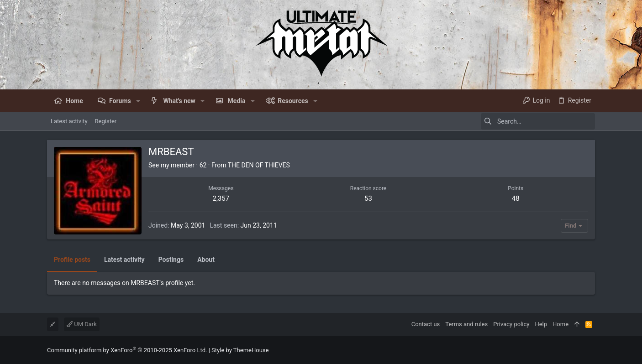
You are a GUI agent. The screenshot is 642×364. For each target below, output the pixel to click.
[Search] (538, 121)
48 (516, 198)
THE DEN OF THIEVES (259, 165)
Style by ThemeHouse (240, 350)
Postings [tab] (171, 260)
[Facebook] (591, 350)
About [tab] (206, 260)
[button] (138, 101)
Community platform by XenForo (127, 350)
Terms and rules (466, 324)
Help (541, 324)
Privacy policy (511, 324)
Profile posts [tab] (72, 260)
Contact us (426, 324)
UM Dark (82, 324)
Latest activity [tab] (124, 260)
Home (560, 324)
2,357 (221, 198)
